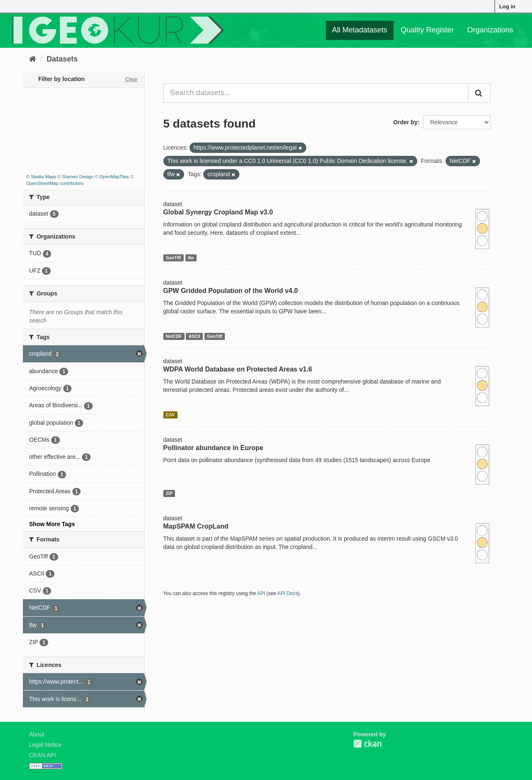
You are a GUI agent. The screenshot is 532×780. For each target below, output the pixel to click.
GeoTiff (174, 258)
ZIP (169, 493)
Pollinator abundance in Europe (213, 448)
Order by (405, 122)
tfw (191, 258)
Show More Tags (52, 524)
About (37, 734)
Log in (507, 6)
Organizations (490, 30)
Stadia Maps (43, 177)
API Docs (288, 593)
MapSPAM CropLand (196, 526)
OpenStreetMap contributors (55, 183)
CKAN (367, 744)
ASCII (195, 336)
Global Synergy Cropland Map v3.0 (218, 212)
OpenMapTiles (114, 177)
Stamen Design (78, 177)
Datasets (62, 59)
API (261, 593)
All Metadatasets (360, 30)
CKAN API (43, 755)
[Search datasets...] (316, 93)
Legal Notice (45, 745)
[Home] (33, 59)
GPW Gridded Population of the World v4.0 (231, 291)
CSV (170, 415)
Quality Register (427, 30)
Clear (131, 79)
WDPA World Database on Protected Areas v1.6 (238, 369)
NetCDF (174, 336)
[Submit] (479, 93)
